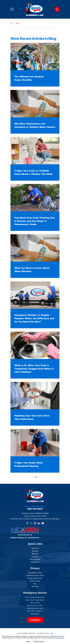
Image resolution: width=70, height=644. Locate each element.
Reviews (35, 554)
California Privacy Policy (35, 575)
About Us (35, 548)
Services (35, 551)
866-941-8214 (35, 509)
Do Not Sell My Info (35, 578)
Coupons (35, 557)
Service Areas (35, 559)
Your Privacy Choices (45, 633)
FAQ (35, 584)
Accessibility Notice (35, 573)
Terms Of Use (35, 581)
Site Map (35, 586)
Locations (35, 620)
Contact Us (35, 562)
